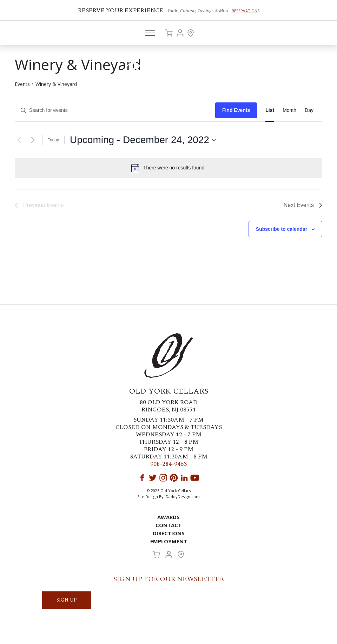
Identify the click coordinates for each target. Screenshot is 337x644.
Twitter (153, 478)
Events (22, 84)
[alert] (168, 168)
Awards (168, 517)
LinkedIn (184, 478)
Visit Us (191, 33)
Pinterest (174, 478)
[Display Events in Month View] (289, 110)
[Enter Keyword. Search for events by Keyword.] (115, 110)
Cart (169, 33)
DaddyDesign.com (183, 497)
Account (180, 33)
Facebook (142, 478)
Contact (168, 525)
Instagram (163, 478)
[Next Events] (33, 140)
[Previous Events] (19, 140)
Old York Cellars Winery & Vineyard (168, 72)
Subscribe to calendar (282, 229)
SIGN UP (67, 600)
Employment (169, 541)
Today (53, 140)
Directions (169, 533)
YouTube (195, 478)
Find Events (236, 110)
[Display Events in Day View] (309, 110)
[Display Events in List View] (270, 110)
